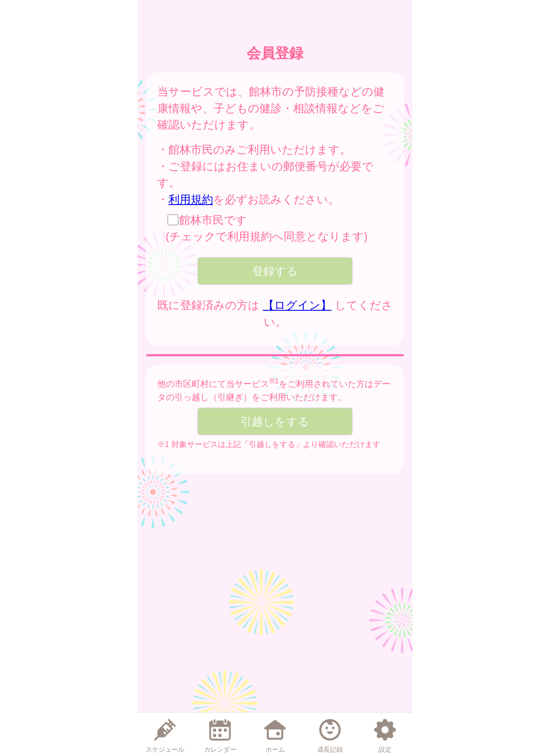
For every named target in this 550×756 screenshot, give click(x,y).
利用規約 (191, 199)
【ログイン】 (297, 305)
